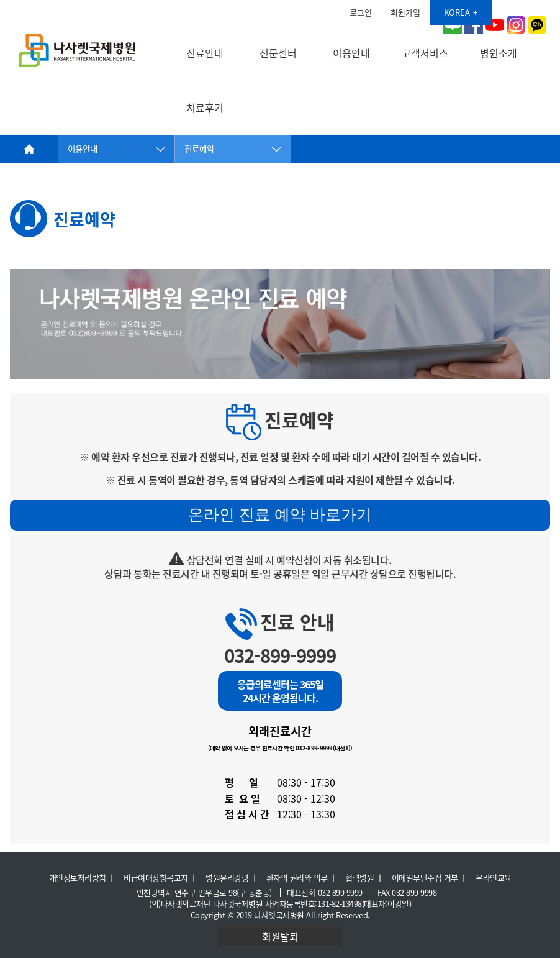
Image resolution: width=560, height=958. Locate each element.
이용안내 (351, 53)
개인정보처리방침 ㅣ (82, 878)
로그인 (361, 12)
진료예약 (199, 148)
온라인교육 (494, 878)
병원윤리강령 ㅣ (232, 878)
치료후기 (205, 107)
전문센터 (278, 53)
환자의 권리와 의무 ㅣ (302, 878)
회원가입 (405, 12)
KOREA (457, 12)
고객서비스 (425, 53)
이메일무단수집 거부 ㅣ (430, 878)
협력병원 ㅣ (364, 878)
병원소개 (499, 53)
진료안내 (205, 53)
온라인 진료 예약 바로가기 (280, 514)
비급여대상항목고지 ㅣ (160, 878)
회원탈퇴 (280, 936)
